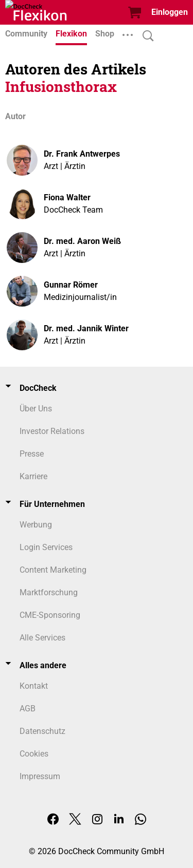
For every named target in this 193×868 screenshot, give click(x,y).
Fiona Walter (67, 197)
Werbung (36, 525)
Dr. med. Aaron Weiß (82, 241)
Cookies (34, 754)
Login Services (46, 547)
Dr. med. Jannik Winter (86, 328)
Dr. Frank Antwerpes (82, 154)
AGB (28, 709)
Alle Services (42, 638)
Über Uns (36, 409)
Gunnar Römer (71, 285)
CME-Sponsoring (50, 615)
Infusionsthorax (61, 87)
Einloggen (170, 12)
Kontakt (34, 686)
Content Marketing (53, 570)
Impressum (40, 776)
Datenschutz (42, 731)
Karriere (33, 476)
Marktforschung (49, 592)
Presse (32, 454)
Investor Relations (52, 431)
